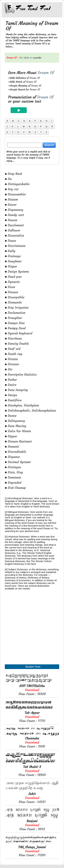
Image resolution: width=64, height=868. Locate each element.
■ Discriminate (15, 246)
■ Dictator (12, 364)
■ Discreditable (15, 452)
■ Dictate (11, 359)
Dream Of (35, 78)
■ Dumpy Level (15, 328)
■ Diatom (11, 199)
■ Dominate (13, 477)
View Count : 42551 (32, 798)
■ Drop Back (13, 174)
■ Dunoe (11, 416)
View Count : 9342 (32, 825)
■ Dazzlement (14, 225)
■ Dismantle (13, 302)
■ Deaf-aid (13, 349)
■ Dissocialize (14, 235)
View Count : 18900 (32, 771)
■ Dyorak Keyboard (18, 333)
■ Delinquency (15, 421)
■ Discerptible (15, 297)
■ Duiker (11, 380)
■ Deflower (13, 230)
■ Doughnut (13, 261)
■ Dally (10, 251)
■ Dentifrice (13, 400)
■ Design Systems (17, 271)
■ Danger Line (15, 323)
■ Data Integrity (16, 390)
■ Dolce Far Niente (18, 431)
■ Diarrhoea (13, 338)
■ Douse (10, 241)
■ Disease (11, 292)
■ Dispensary (14, 210)
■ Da (8, 179)
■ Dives (10, 287)
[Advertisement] (32, 631)
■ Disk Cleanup (15, 488)
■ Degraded (13, 482)
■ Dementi (12, 446)
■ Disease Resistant (18, 441)
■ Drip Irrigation (17, 307)
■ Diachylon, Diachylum (22, 405)
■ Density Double (17, 344)
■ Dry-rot (12, 189)
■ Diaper (11, 266)
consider (37, 58)
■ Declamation (15, 313)
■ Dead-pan (13, 277)
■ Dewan (11, 220)
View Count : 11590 (32, 851)
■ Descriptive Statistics (21, 374)
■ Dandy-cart (14, 215)
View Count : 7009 (32, 742)
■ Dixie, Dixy (14, 472)
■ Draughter (13, 318)
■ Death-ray (14, 354)
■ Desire (11, 385)
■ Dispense (12, 457)
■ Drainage (13, 256)
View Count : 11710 (32, 717)
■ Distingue (13, 467)
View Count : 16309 (32, 690)
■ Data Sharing (16, 426)
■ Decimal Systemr (18, 462)
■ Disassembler (15, 194)
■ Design (11, 395)
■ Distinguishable (17, 184)
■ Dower (11, 205)
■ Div (9, 369)
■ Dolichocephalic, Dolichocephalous (30, 410)
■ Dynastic (12, 282)
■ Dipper (11, 436)
